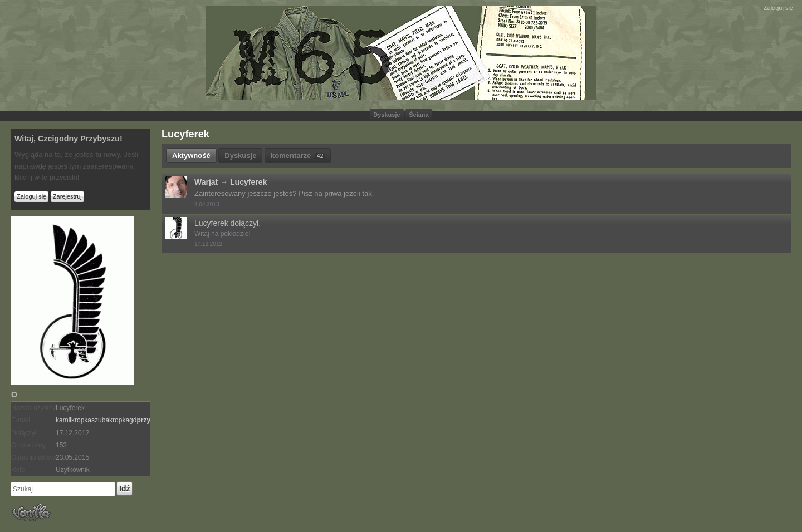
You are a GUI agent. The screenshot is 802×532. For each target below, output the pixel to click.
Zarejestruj (67, 196)
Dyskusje (387, 115)
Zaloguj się (778, 8)
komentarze (298, 156)
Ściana (419, 115)
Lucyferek (248, 182)
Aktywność (191, 156)
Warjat (206, 182)
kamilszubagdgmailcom (128, 420)
